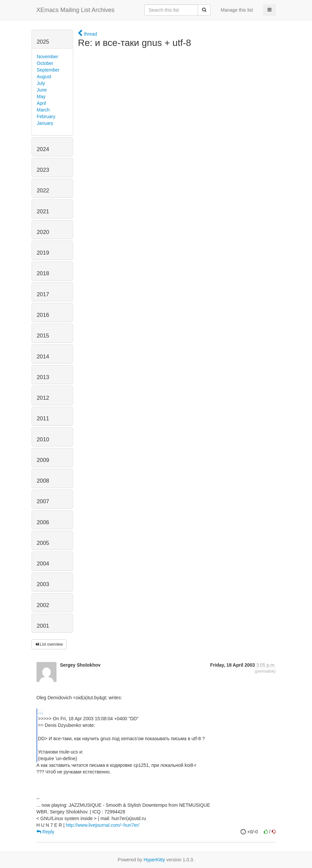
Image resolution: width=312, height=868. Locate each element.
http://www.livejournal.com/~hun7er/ (103, 825)
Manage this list (237, 10)
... (41, 712)
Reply (46, 832)
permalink (265, 671)
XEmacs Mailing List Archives (76, 10)
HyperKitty (154, 860)
